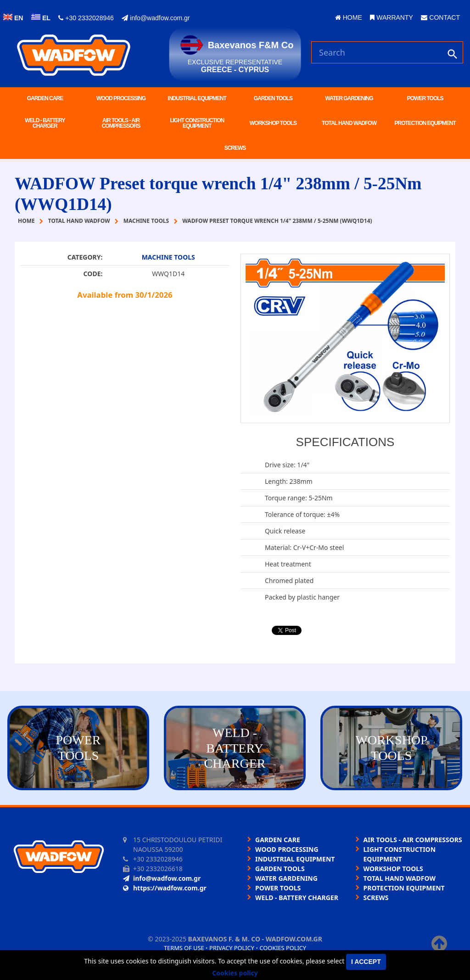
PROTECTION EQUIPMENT (425, 123)
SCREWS (235, 148)
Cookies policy (283, 948)
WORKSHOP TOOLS (273, 123)
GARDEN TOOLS (273, 98)
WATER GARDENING (349, 98)
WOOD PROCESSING (121, 98)
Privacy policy (232, 948)
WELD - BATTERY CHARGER (45, 123)
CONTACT (440, 17)
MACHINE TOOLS (168, 257)
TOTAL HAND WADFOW (349, 123)
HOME (349, 17)
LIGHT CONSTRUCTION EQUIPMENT (197, 123)
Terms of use (184, 948)
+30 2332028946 (86, 18)
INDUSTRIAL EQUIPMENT (197, 98)
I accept (366, 962)
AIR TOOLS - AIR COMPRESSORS (121, 123)
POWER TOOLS (425, 98)
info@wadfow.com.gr (156, 18)
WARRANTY (391, 17)
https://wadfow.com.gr (165, 888)
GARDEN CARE (45, 98)
